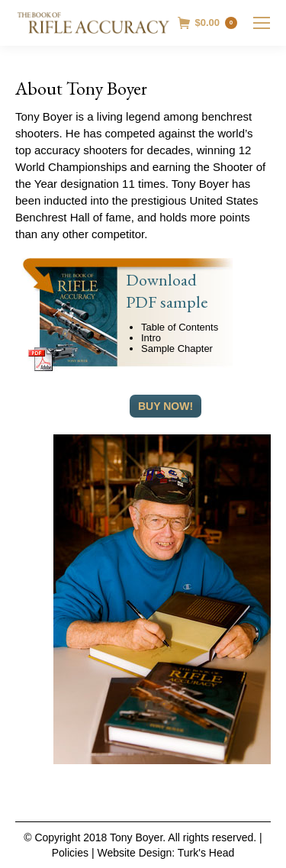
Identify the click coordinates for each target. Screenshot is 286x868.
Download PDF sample (167, 291)
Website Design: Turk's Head (165, 853)
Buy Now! (165, 406)
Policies (70, 853)
